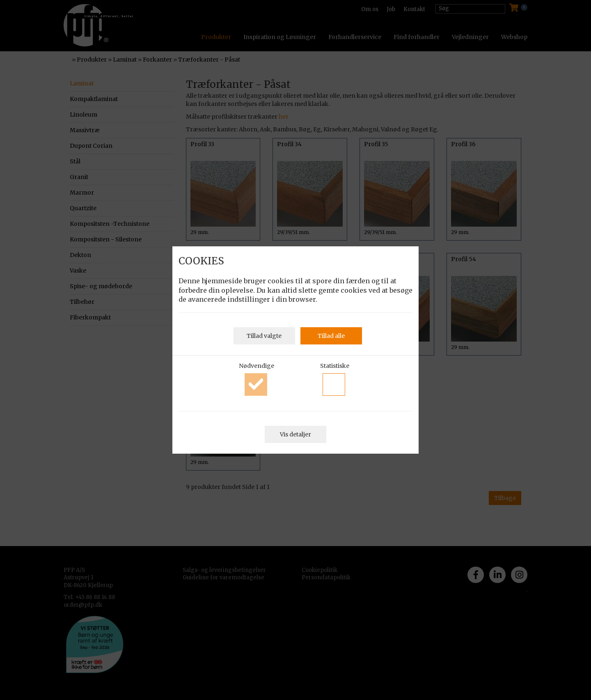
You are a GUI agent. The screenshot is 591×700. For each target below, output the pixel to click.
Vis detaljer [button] (295, 434)
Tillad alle (331, 336)
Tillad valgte (264, 336)
